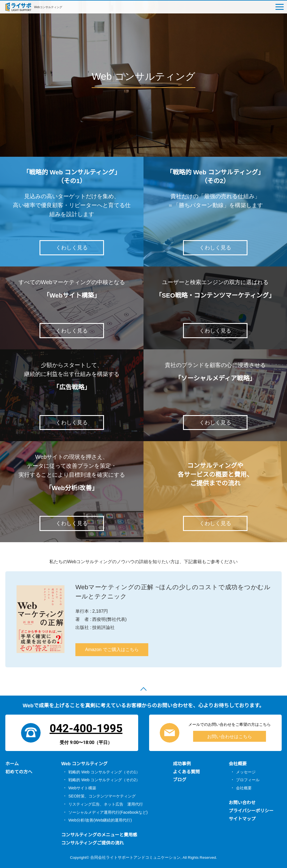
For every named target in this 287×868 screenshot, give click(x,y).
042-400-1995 (86, 728)
